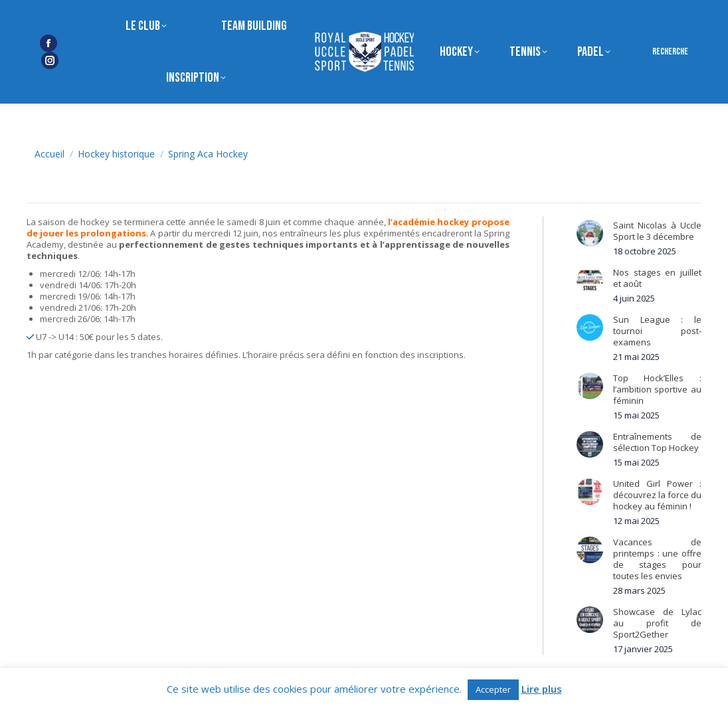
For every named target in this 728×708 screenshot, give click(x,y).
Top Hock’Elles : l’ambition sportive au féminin (657, 390)
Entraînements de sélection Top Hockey (657, 442)
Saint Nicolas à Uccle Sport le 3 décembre (657, 231)
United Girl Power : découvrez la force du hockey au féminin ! (657, 495)
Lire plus (542, 689)
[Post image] (590, 233)
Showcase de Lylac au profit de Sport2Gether (657, 623)
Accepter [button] (493, 689)
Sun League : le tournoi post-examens (657, 331)
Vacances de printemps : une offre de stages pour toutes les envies (657, 559)
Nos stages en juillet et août (657, 278)
